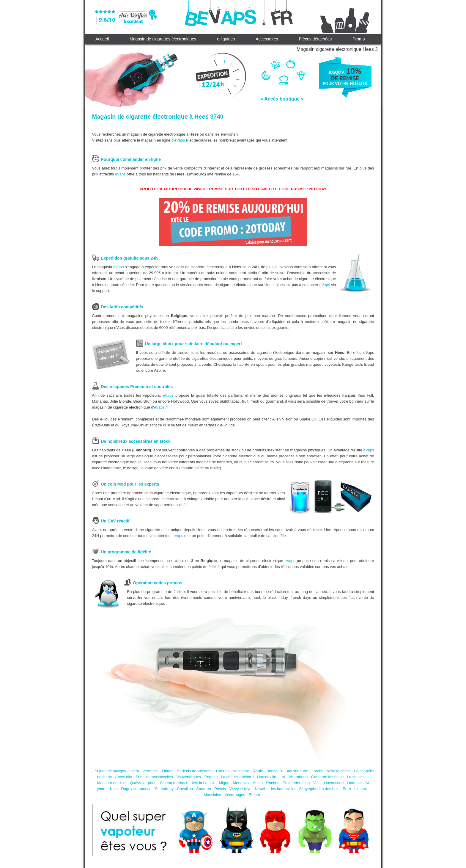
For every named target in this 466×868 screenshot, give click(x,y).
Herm (134, 771)
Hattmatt (354, 783)
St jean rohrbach (174, 783)
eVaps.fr (181, 140)
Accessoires (267, 39)
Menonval (241, 783)
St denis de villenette (195, 771)
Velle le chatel (339, 771)
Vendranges (235, 795)
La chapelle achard (237, 777)
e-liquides (226, 39)
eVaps (120, 174)
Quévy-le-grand (143, 783)
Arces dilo (123, 777)
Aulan (258, 783)
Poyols (220, 789)
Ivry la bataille (203, 783)
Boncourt (274, 771)
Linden (168, 771)
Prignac (211, 777)
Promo (359, 39)
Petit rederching (296, 783)
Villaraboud (298, 777)
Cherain (223, 771)
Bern (347, 789)
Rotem (254, 795)
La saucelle (357, 777)
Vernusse (150, 771)
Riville (258, 771)
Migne (224, 783)
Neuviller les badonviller (275, 789)
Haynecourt (334, 783)
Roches (273, 783)
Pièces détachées (315, 39)
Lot (282, 777)
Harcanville (267, 777)
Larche (317, 771)
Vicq (317, 783)
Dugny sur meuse (136, 789)
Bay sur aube (297, 771)
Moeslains (212, 795)
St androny (164, 789)
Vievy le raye (240, 789)
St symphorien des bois (319, 789)
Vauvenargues (189, 777)
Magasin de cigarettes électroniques (163, 39)
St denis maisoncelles (154, 777)
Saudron (204, 789)
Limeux (360, 789)
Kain (114, 789)
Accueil (102, 39)
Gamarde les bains (327, 777)
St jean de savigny (110, 771)
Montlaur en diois (112, 783)
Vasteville (241, 771)
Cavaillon (185, 789)
